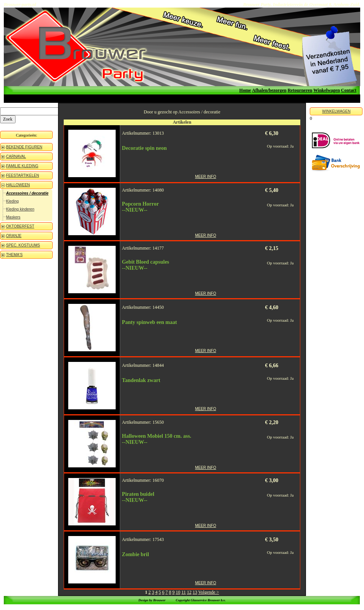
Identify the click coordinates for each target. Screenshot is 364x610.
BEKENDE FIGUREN (24, 147)
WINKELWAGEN (336, 111)
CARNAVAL (16, 156)
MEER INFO (206, 177)
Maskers (13, 217)
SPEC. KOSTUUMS (23, 245)
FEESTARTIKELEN (23, 175)
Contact (349, 90)
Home (245, 90)
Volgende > (209, 592)
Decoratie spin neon (144, 148)
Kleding (12, 201)
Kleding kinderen (20, 209)
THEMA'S (14, 255)
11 (184, 592)
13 (195, 592)
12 (189, 592)
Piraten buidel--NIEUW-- (138, 497)
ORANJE (14, 236)
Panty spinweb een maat (150, 322)
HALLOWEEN (18, 185)
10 (178, 592)
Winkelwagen (327, 90)
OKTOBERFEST (20, 226)
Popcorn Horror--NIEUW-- (140, 207)
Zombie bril (136, 554)
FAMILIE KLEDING (22, 166)
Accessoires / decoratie (27, 193)
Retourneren (300, 90)
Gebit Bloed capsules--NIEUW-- (146, 265)
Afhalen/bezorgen (269, 90)
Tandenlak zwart (141, 380)
